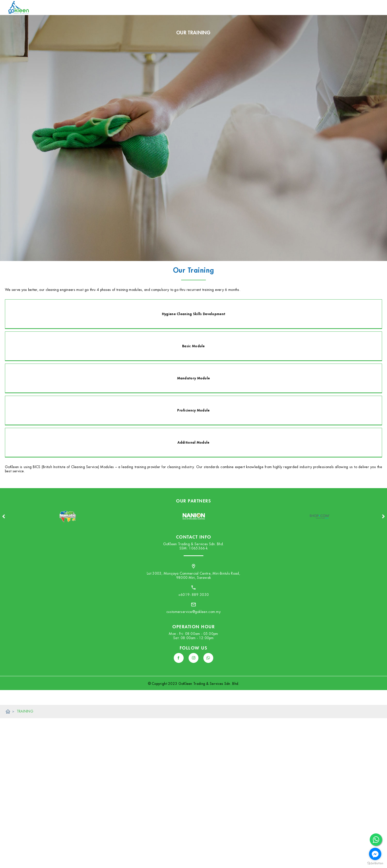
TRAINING (25, 711)
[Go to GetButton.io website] (375, 863)
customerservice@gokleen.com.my (193, 612)
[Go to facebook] (375, 854)
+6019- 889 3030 (194, 595)
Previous (4, 516)
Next (383, 516)
